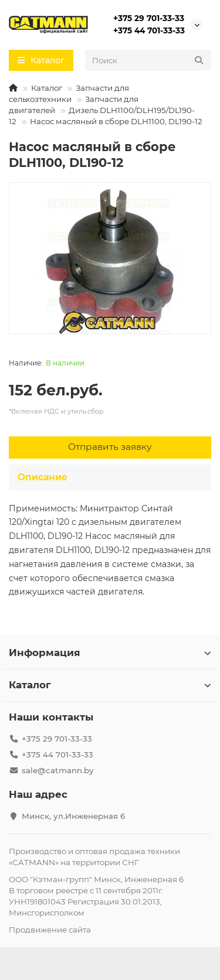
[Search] (148, 60)
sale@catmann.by (57, 770)
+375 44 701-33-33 (149, 30)
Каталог (47, 88)
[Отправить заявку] (110, 448)
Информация (110, 653)
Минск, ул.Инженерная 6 (73, 816)
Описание (43, 477)
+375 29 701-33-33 (149, 18)
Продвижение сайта (50, 930)
